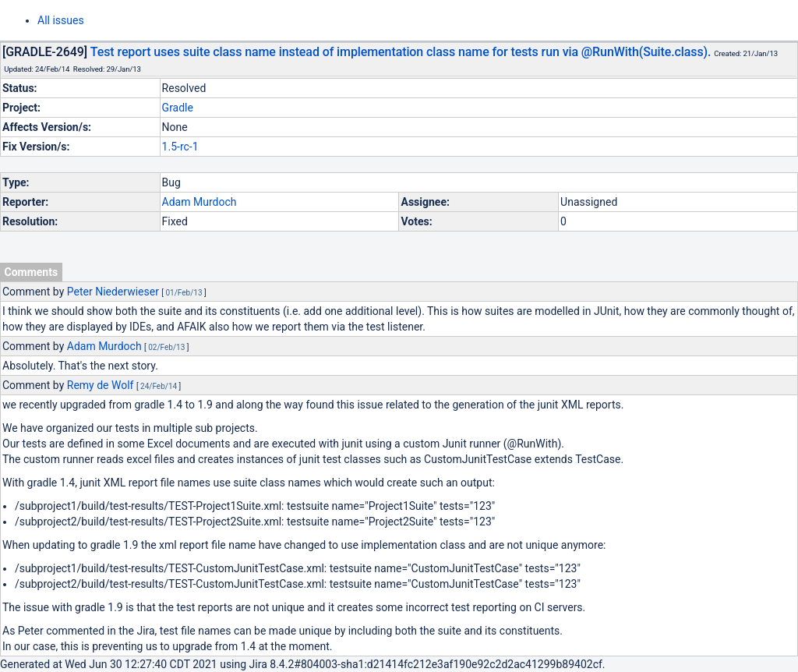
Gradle (178, 108)
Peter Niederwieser (113, 292)
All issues (61, 20)
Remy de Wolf (101, 385)
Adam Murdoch (199, 202)
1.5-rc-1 (180, 147)
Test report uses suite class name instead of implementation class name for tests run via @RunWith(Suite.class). (401, 52)
